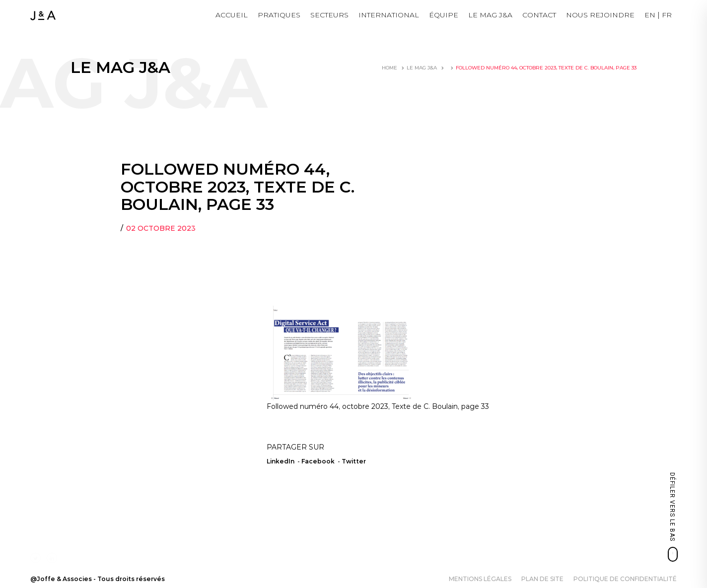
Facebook (318, 461)
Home (389, 68)
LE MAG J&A (490, 15)
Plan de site (542, 579)
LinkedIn (281, 461)
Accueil (232, 15)
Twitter (354, 461)
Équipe (444, 15)
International (389, 15)
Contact (539, 15)
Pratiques (279, 15)
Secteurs (329, 15)
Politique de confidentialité (625, 579)
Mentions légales (480, 579)
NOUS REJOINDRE (600, 15)
